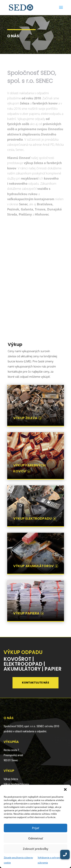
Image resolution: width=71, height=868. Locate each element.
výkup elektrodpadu (32, 518)
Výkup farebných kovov (16, 784)
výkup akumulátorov (34, 566)
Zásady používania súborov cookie (18, 860)
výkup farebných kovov (29, 468)
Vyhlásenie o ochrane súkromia (49, 860)
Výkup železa (11, 779)
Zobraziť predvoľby (36, 849)
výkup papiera (26, 613)
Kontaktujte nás (35, 683)
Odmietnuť (36, 838)
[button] (65, 789)
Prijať (36, 828)
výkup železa (25, 418)
